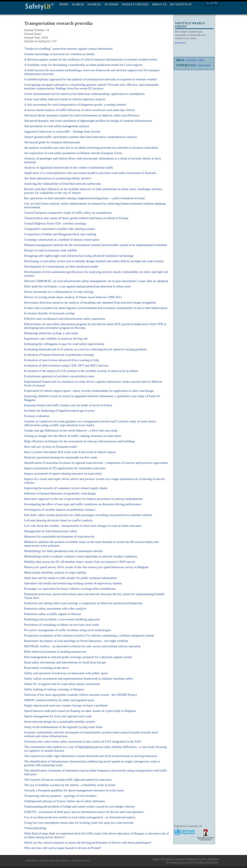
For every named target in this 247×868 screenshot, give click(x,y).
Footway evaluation (37, 416)
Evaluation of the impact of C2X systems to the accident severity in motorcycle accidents (81, 371)
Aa (208, 3)
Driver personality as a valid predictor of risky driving (59, 292)
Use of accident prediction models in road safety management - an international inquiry (80, 817)
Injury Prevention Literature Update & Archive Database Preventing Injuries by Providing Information (186, 861)
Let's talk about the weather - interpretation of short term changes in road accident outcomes (83, 526)
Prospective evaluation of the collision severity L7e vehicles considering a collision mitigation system (89, 635)
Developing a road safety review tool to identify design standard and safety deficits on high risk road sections (94, 261)
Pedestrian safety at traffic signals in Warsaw (53, 614)
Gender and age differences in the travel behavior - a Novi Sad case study (71, 430)
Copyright (76, 861)
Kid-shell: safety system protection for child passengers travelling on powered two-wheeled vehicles (88, 515)
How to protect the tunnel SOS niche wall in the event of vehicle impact (70, 452)
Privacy (86, 861)
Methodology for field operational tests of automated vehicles (64, 551)
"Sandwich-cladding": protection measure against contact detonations (69, 49)
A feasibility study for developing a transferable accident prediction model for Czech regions (83, 65)
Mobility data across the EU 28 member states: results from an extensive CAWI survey (80, 562)
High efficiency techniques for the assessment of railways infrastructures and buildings (80, 441)
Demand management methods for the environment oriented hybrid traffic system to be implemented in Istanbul (96, 245)
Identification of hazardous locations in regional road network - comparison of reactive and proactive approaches (96, 463)
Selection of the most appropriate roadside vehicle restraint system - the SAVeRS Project (81, 695)
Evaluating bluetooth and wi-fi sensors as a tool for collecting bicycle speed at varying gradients (86, 349)
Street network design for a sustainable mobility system (60, 722)
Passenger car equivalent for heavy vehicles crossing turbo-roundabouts (70, 589)
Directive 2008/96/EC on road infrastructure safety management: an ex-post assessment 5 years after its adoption (96, 281)
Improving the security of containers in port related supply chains (66, 488)
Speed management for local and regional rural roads (58, 716)
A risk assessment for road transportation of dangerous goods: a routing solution (75, 104)
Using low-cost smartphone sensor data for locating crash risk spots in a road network (79, 823)
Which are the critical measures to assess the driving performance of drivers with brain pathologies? (88, 842)
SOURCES (94, 4)
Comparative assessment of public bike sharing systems (60, 229)
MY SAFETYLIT (181, 4)
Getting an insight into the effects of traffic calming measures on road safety (73, 436)
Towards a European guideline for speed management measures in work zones (74, 790)
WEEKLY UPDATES (135, 4)
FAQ (201, 60)
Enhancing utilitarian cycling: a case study (51, 333)
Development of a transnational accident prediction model (61, 266)
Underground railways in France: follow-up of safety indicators (65, 801)
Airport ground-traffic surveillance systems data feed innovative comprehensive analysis (81, 137)
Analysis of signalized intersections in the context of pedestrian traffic (69, 167)
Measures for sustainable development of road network (59, 536)
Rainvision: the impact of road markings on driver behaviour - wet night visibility (76, 641)
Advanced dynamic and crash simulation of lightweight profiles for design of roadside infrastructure (88, 121)
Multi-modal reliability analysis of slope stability (55, 572)
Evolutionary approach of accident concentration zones (59, 376)
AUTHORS (111, 4)
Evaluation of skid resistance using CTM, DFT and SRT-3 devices (66, 365)
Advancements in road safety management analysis (57, 126)
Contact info (204, 65)
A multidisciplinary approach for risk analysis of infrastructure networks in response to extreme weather (91, 79)
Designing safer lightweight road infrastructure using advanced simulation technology (79, 256)
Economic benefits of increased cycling (49, 313)
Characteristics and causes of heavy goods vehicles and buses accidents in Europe (76, 218)
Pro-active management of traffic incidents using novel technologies (68, 630)
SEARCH (78, 4)
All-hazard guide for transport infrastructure (52, 142)
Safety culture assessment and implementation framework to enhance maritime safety (79, 678)
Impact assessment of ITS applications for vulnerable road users (65, 468)
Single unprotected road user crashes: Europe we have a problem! (66, 705)
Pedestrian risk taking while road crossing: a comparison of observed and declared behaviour (83, 603)
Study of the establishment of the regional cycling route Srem (63, 727)
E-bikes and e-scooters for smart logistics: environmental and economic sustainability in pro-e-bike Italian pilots (96, 308)
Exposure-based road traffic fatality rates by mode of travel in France (68, 405)
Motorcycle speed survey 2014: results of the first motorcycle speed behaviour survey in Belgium (86, 567)
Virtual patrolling (35, 828)
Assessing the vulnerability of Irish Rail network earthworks (63, 184)
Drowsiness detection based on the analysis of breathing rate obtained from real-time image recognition (90, 302)
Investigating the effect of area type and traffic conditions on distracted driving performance (83, 504)
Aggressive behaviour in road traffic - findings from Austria (62, 131)
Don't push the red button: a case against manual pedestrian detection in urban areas (78, 286)
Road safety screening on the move (47, 668)
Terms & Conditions (59, 861)
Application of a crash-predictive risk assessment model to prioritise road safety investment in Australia (90, 173)
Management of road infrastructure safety (51, 531)
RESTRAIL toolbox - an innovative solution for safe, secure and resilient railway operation (82, 646)
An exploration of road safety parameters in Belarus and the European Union (73, 153)
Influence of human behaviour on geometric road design (60, 493)
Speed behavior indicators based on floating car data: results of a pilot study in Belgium (80, 711)
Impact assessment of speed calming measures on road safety (63, 473)
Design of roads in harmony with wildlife (51, 250)
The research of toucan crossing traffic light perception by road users (68, 779)
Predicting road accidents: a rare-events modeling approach (62, 619)
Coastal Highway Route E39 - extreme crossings (55, 223)
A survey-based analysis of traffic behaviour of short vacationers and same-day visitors (80, 110)
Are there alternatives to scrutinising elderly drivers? (58, 178)
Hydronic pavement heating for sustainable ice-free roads (61, 457)
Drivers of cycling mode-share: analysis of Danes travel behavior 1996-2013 (73, 297)
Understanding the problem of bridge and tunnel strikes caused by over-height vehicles (80, 806)
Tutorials (191, 60)
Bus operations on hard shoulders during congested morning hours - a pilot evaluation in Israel (84, 198)
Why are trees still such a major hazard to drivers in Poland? (63, 848)
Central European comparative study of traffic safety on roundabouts (68, 213)
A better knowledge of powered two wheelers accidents (60, 54)
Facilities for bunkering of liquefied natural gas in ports (60, 410)
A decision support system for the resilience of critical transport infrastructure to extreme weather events (91, 59)
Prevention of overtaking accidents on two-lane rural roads (62, 625)
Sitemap (43, 861)
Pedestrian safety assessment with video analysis (55, 608)
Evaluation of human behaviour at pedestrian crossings (59, 355)
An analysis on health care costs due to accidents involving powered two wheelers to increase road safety (91, 148)
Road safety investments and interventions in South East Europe (65, 662)
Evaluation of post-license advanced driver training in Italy (62, 360)
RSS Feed (181, 43)
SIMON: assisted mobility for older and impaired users (59, 700)
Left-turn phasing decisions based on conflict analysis (58, 520)
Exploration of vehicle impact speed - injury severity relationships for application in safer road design (89, 391)
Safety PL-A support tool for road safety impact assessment (62, 684)
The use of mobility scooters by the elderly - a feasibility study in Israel (70, 785)
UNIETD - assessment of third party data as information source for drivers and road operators (84, 812)
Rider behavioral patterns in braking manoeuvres (55, 652)
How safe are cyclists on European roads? (51, 447)
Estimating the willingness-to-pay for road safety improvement (64, 344)
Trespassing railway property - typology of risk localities (60, 796)
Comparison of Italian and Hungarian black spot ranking (60, 234)
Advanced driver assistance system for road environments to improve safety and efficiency (82, 115)
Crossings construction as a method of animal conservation (62, 239)
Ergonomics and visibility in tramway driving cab (56, 338)
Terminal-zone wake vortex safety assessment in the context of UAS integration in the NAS (83, 741)
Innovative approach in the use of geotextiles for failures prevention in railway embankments (84, 499)
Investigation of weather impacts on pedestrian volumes (60, 509)
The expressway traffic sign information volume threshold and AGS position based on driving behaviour (91, 756)
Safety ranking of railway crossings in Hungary (54, 689)
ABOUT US (159, 4)
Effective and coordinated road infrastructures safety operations (65, 319)
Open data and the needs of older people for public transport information (70, 578)
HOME (64, 4)
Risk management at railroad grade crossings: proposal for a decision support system (78, 657)
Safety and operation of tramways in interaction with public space (66, 673)
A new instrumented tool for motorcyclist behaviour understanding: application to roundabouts (85, 94)
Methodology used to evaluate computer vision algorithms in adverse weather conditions (81, 556)
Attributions (31, 861)
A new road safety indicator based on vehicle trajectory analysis (65, 99)
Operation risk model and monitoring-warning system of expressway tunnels (73, 583)
